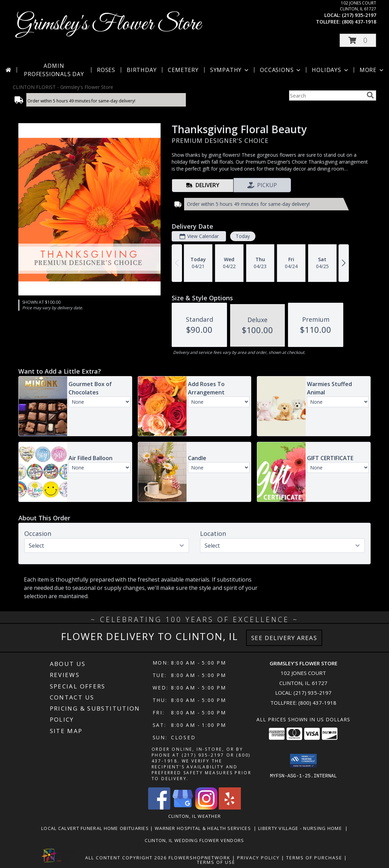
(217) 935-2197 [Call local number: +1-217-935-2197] (359, 15)
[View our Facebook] (159, 808)
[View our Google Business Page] (183, 808)
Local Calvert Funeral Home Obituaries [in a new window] (96, 828)
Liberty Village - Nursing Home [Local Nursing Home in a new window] (302, 828)
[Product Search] (326, 95)
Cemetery (183, 70)
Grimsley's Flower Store (109, 24)
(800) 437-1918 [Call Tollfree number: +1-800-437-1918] (317, 703)
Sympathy (230, 70)
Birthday (142, 70)
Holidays (331, 70)
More (372, 70)
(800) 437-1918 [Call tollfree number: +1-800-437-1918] (359, 22)
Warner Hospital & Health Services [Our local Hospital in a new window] (204, 828)
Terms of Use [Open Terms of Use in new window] (216, 862)
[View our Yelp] (230, 808)
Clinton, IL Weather (195, 816)
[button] (358, 40)
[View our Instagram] (206, 808)
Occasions (281, 70)
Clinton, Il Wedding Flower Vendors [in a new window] (194, 840)
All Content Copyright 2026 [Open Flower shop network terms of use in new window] (126, 858)
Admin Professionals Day (54, 70)
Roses (106, 70)
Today (243, 236)
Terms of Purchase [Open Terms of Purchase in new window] (314, 858)
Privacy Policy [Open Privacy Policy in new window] (258, 858)
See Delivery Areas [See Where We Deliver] (284, 638)
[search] (370, 95)
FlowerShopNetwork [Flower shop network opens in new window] (200, 858)
